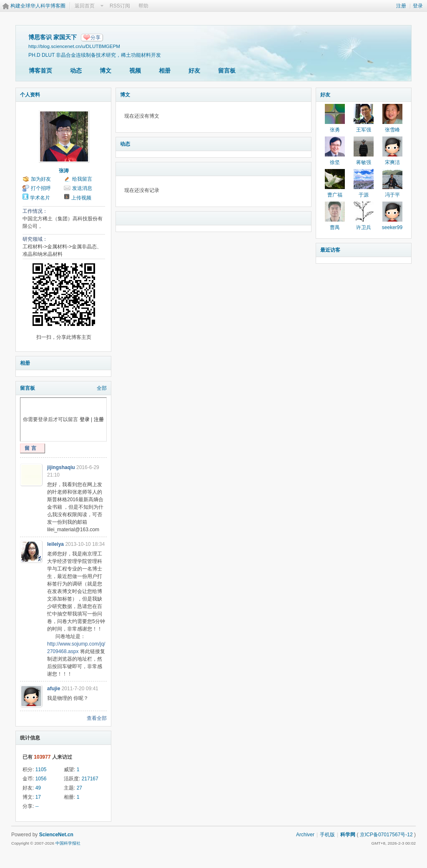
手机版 (327, 835)
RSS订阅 (120, 6)
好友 (194, 71)
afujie (54, 689)
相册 (165, 71)
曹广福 (335, 195)
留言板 (227, 71)
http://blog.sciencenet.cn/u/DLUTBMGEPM (74, 46)
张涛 (64, 171)
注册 (401, 6)
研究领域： (35, 239)
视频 (135, 71)
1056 (41, 779)
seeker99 (392, 227)
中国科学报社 (68, 843)
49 (38, 788)
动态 (76, 71)
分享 (95, 38)
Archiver (305, 835)
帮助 (143, 6)
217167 (90, 779)
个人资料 (30, 95)
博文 (105, 71)
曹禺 (335, 227)
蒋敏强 (364, 162)
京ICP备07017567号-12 (386, 835)
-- (37, 806)
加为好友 (41, 179)
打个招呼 (41, 188)
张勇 (335, 130)
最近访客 (330, 250)
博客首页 (40, 71)
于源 (364, 195)
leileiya (55, 544)
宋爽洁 (392, 162)
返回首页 (85, 6)
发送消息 (82, 188)
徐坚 (335, 162)
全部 (102, 388)
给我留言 (82, 179)
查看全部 (97, 718)
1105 (41, 770)
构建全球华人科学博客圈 (38, 6)
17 (38, 797)
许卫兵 (364, 227)
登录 (418, 6)
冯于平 (392, 195)
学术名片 (40, 198)
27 (79, 788)
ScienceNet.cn (56, 835)
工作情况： (35, 211)
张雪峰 (392, 130)
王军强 (364, 130)
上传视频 (81, 198)
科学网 (348, 835)
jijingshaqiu (61, 467)
